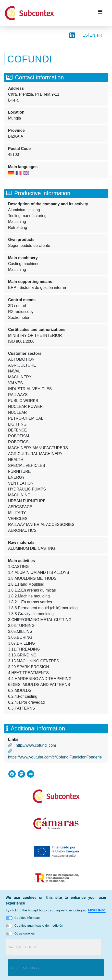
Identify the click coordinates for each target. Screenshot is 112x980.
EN (92, 35)
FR (100, 35)
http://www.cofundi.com (36, 745)
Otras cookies (25, 935)
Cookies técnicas (27, 920)
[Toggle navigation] (100, 13)
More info (97, 912)
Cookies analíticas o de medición (39, 927)
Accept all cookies (26, 970)
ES (85, 35)
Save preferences (23, 949)
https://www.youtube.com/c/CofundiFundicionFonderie (55, 757)
